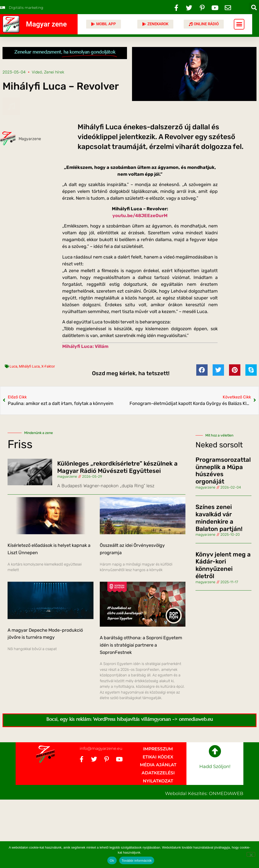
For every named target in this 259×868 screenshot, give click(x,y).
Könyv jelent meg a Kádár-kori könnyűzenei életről (223, 565)
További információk (137, 861)
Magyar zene (46, 24)
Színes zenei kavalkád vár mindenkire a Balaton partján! (219, 518)
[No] (251, 854)
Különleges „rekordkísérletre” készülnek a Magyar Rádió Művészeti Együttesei (117, 467)
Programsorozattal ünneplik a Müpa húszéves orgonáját (223, 471)
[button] (254, 8)
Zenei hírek (54, 72)
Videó (37, 72)
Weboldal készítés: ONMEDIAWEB (204, 794)
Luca (13, 366)
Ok (112, 861)
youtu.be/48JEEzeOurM (140, 216)
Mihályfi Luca (29, 366)
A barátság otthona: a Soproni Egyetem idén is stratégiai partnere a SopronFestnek (141, 645)
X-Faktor (48, 366)
